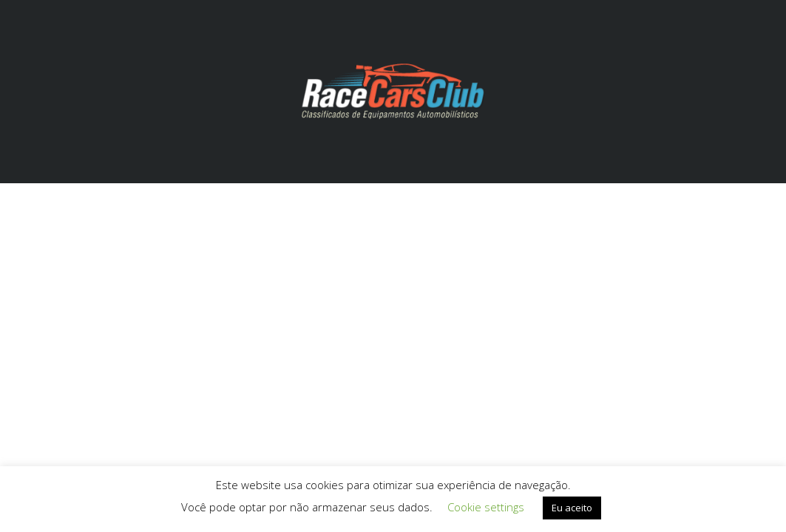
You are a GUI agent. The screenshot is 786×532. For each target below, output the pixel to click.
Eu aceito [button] (572, 508)
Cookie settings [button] (486, 507)
